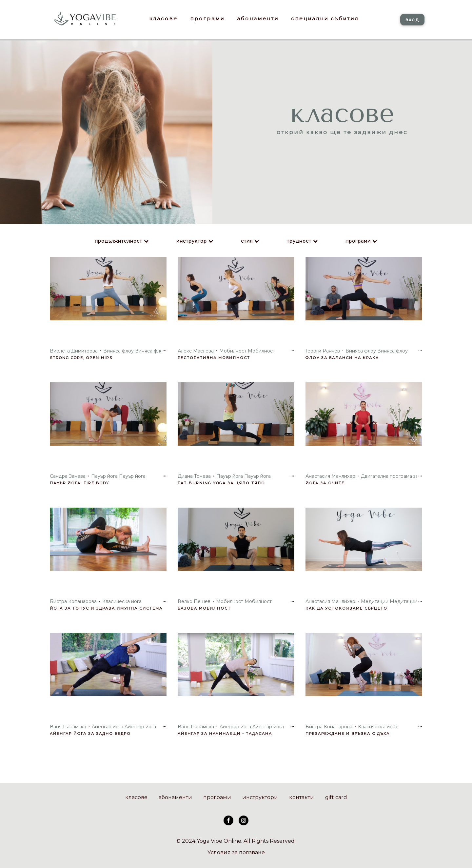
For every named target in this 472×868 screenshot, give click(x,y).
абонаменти (175, 797)
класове (136, 797)
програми (358, 241)
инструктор (192, 241)
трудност (299, 241)
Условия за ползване (236, 852)
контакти (302, 797)
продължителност (118, 241)
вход (412, 20)
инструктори (260, 797)
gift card (336, 797)
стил (247, 241)
